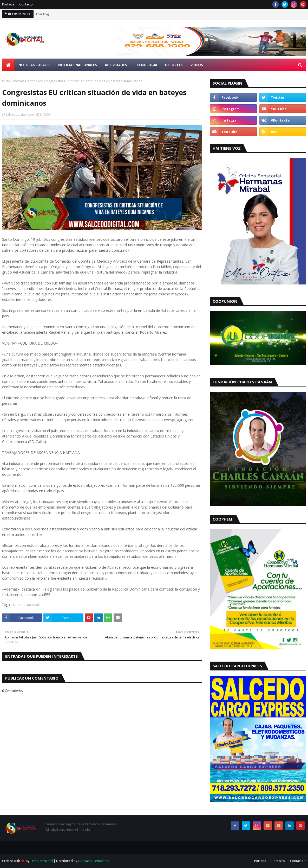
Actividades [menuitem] (116, 65)
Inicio (6, 81)
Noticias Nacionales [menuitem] (78, 65)
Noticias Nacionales (27, 81)
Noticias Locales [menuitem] (34, 65)
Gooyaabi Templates (93, 861)
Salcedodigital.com (20, 114)
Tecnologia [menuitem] (146, 65)
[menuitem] (8, 65)
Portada (8, 4)
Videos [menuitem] (197, 65)
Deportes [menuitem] (174, 65)
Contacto (26, 4)
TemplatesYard (41, 861)
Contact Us (298, 861)
